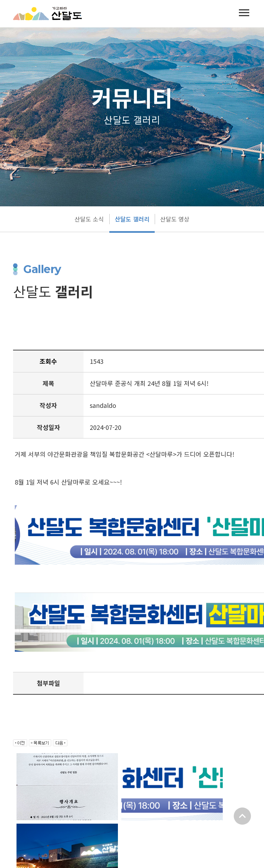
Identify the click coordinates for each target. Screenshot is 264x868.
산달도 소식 (89, 219)
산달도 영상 (175, 219)
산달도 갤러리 (132, 219)
